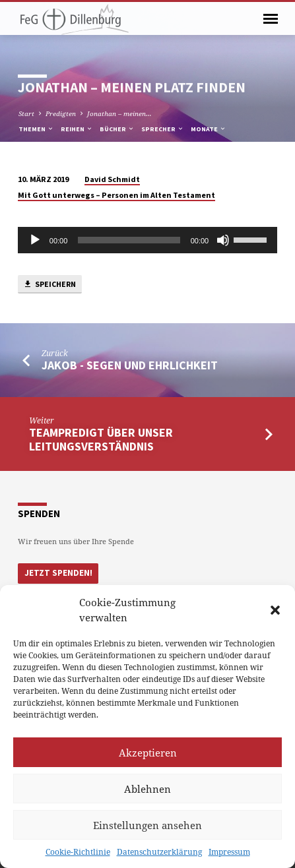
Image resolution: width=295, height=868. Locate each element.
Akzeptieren (148, 753)
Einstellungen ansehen (147, 825)
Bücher (117, 129)
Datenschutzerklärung (159, 852)
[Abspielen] (35, 240)
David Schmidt (112, 179)
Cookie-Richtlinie (78, 852)
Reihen (77, 129)
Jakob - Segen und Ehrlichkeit (130, 365)
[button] (275, 610)
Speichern (49, 285)
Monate (209, 129)
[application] (147, 240)
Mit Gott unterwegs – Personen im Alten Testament (116, 195)
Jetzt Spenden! (58, 573)
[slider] (129, 240)
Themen (36, 129)
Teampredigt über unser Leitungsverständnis (101, 439)
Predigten (61, 113)
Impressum (229, 852)
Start (26, 113)
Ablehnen (147, 789)
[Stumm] (223, 240)
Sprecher (163, 129)
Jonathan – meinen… (119, 113)
